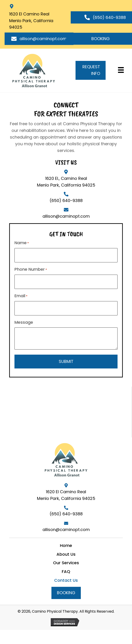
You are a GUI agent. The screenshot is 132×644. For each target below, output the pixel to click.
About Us (66, 554)
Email (21, 296)
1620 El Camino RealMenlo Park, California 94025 (31, 21)
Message (24, 322)
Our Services (66, 563)
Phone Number (31, 269)
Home (66, 545)
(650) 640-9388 (66, 200)
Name (22, 243)
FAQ (66, 571)
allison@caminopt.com (66, 216)
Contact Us (66, 580)
